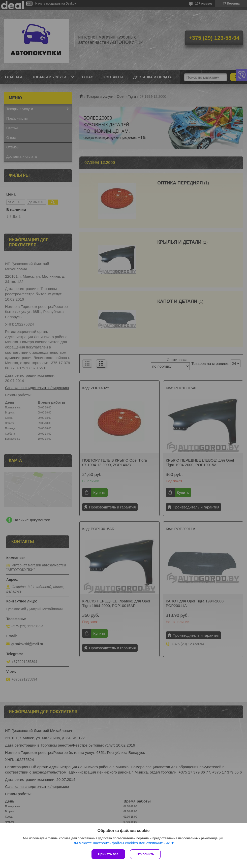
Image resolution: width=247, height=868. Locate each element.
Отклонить (145, 854)
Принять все (108, 854)
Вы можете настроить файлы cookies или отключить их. (122, 843)
